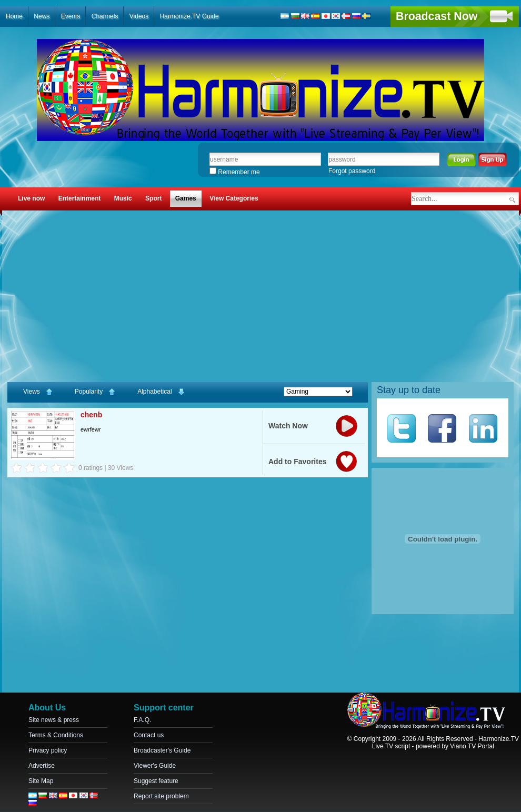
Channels (105, 16)
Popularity (96, 392)
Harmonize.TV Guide (189, 16)
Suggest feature (156, 781)
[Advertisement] (260, 295)
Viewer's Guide (155, 766)
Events (71, 16)
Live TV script (391, 746)
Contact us (149, 735)
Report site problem (161, 796)
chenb (91, 415)
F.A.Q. (142, 720)
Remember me (235, 172)
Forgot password (352, 171)
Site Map (41, 781)
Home (14, 16)
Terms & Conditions (56, 735)
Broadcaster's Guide (162, 750)
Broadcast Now (437, 16)
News (42, 16)
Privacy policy (48, 750)
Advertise (42, 766)
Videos (139, 16)
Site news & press (54, 720)
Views (38, 392)
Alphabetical (161, 392)
